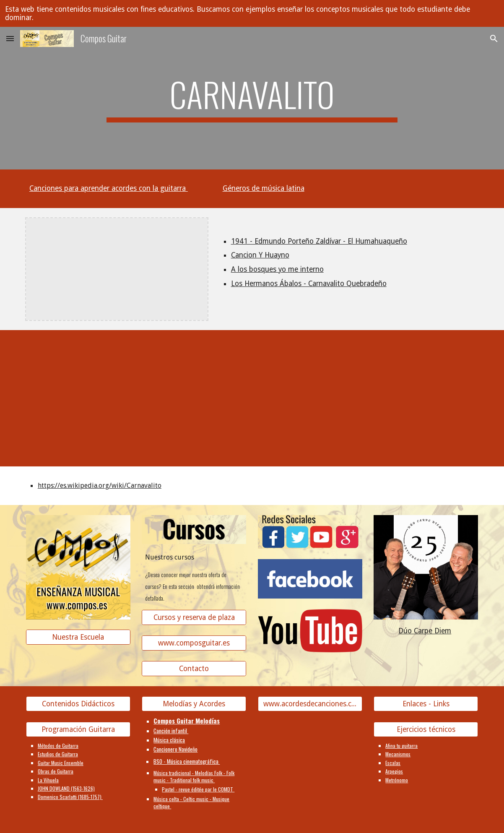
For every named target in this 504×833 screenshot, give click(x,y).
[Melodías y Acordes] (194, 704)
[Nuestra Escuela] (78, 637)
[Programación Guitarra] (78, 730)
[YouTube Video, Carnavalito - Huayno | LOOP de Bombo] (426, 392)
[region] (252, 13)
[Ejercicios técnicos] (426, 730)
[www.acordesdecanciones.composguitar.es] (310, 704)
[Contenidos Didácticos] (78, 704)
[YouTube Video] (194, 392)
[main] (252, 98)
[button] (10, 38)
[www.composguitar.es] (194, 643)
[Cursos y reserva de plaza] (194, 618)
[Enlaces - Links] (426, 704)
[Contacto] (194, 669)
